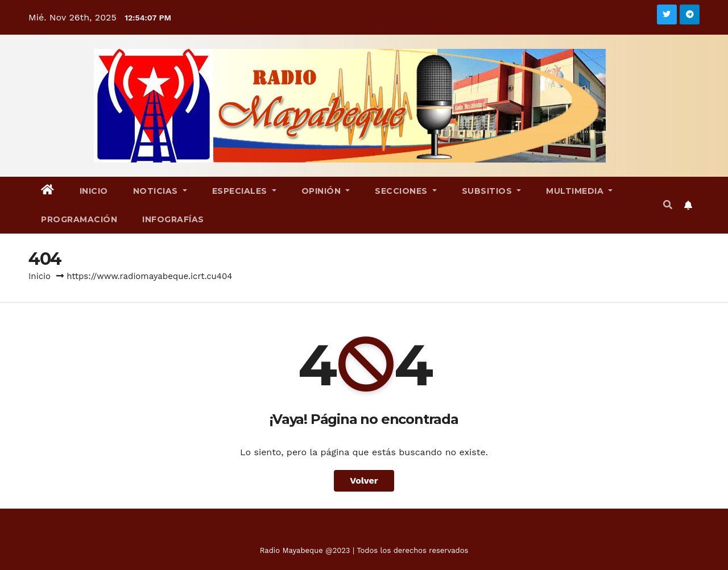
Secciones (406, 191)
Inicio (94, 191)
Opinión (326, 191)
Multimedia (579, 191)
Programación (79, 219)
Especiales (244, 191)
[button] (668, 205)
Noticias (160, 191)
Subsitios (492, 191)
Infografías (173, 219)
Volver (364, 480)
